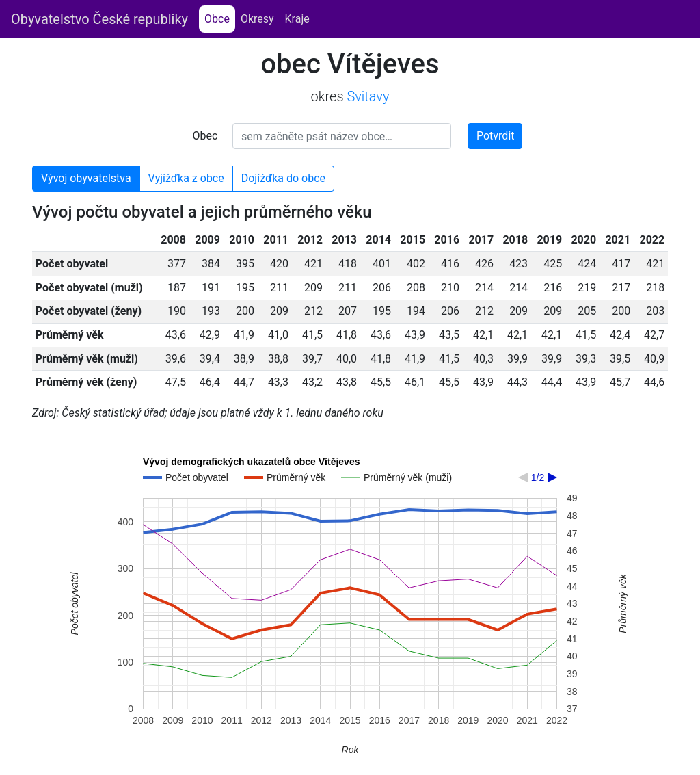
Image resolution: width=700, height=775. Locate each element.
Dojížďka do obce (283, 178)
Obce (220, 18)
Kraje (297, 19)
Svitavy (368, 96)
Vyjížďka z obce (186, 178)
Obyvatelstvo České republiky (99, 19)
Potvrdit (496, 136)
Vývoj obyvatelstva (86, 178)
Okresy (257, 19)
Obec (205, 136)
